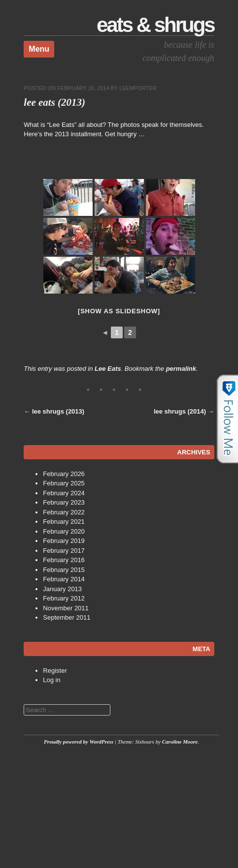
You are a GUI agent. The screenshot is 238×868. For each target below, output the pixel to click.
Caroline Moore (180, 742)
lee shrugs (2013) (54, 411)
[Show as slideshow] (119, 311)
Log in (51, 680)
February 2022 (64, 512)
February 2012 (64, 598)
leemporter (138, 88)
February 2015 (64, 570)
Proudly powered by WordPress (79, 742)
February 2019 (64, 541)
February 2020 (64, 531)
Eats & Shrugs (155, 25)
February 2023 (64, 502)
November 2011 (66, 608)
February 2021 (64, 522)
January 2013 (62, 589)
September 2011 (67, 617)
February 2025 (64, 483)
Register (55, 671)
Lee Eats (108, 369)
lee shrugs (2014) (184, 411)
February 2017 (64, 551)
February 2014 (64, 579)
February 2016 (64, 560)
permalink (181, 369)
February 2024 (64, 493)
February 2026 (64, 474)
